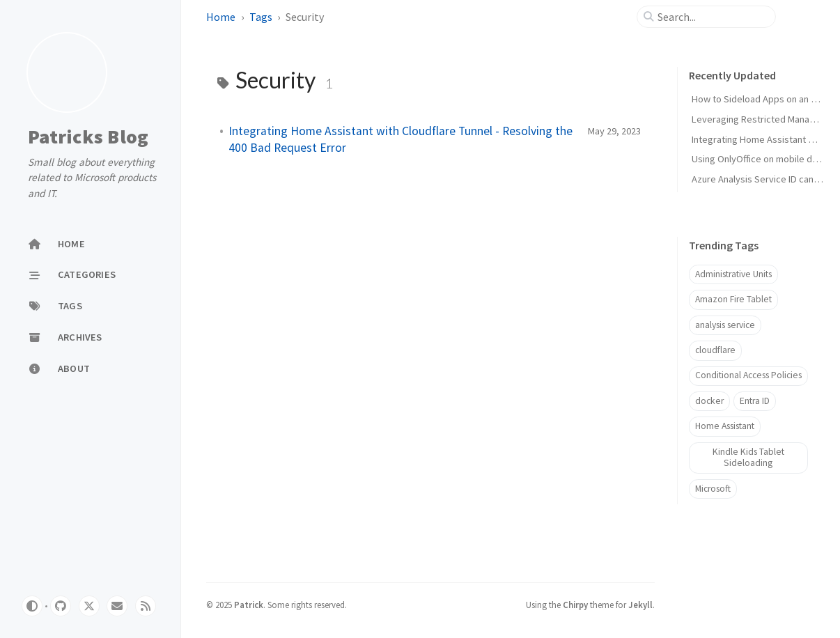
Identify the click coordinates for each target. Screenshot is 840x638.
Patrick (249, 605)
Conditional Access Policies (748, 375)
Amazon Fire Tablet (733, 299)
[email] (117, 606)
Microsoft (713, 489)
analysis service (725, 325)
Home (221, 17)
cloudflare (715, 350)
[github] (61, 606)
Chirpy (575, 605)
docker (709, 401)
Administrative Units (733, 274)
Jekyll (640, 605)
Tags (261, 17)
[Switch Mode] (32, 606)
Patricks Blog (88, 137)
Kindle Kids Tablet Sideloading (748, 458)
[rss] (146, 606)
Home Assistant (725, 426)
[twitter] (89, 606)
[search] (712, 17)
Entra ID (755, 401)
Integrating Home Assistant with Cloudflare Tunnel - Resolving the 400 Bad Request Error (400, 139)
